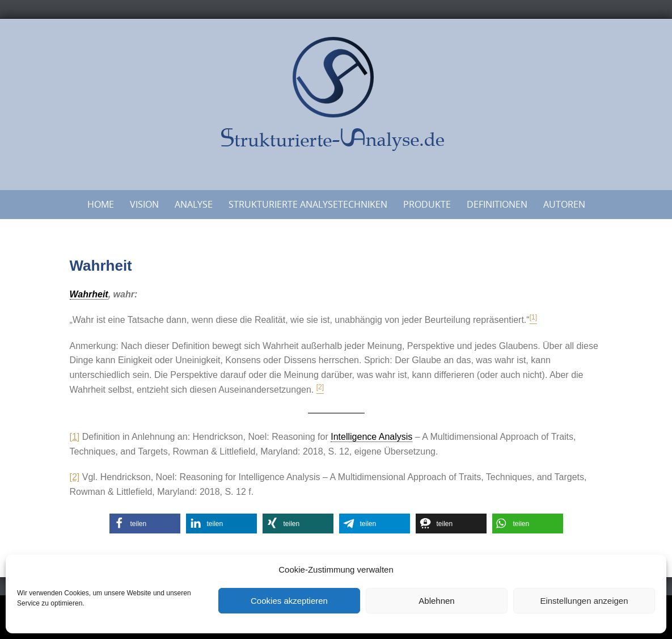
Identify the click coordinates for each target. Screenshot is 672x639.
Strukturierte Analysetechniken (308, 204)
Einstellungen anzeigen (584, 601)
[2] (75, 477)
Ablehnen (436, 601)
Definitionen (497, 204)
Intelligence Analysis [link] (371, 437)
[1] (75, 437)
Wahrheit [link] (89, 294)
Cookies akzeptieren (289, 601)
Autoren (564, 204)
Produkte (427, 204)
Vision (144, 204)
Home (101, 204)
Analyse (194, 204)
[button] (145, 524)
